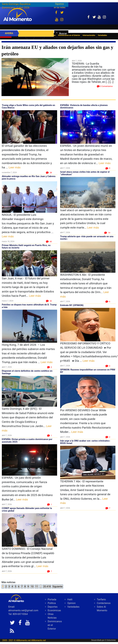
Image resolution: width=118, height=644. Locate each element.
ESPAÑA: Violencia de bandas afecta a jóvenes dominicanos (84, 106)
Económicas (54, 610)
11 (37, 587)
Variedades (73, 607)
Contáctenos (104, 603)
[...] (112, 82)
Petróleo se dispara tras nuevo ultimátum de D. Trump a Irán (29, 306)
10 (32, 587)
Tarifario (101, 599)
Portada (52, 599)
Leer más (15, 167)
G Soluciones (110, 640)
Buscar (63, 34)
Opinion (71, 603)
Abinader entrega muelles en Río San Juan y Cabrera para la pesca (29, 178)
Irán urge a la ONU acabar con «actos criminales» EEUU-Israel (85, 442)
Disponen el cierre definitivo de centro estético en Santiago (27, 372)
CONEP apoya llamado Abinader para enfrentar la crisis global (27, 509)
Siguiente (57, 587)
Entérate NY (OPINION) (72, 305)
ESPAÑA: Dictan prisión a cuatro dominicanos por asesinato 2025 (27, 441)
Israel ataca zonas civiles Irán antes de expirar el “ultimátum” (85, 173)
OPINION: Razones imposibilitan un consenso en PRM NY (88, 371)
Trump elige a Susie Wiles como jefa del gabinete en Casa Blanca (28, 106)
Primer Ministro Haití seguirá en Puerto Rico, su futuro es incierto (26, 247)
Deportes (53, 607)
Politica (52, 603)
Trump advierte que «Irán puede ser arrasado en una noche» (87, 238)
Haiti (70, 599)
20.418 (47, 587)
